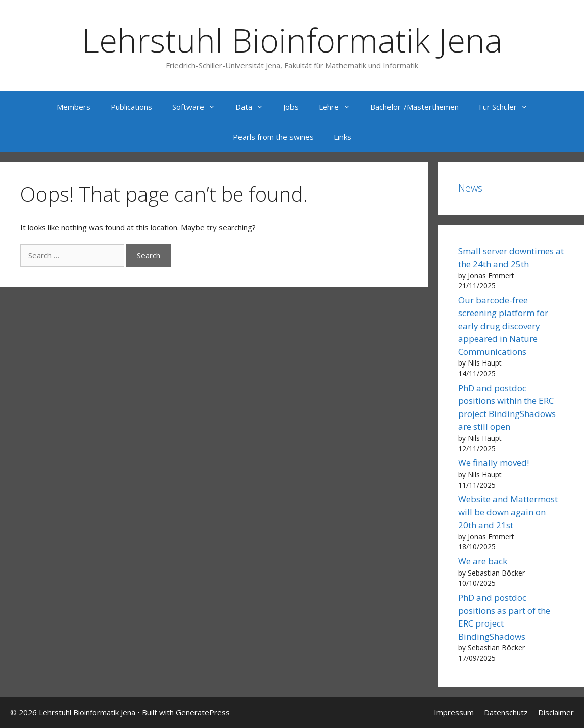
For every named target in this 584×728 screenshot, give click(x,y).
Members (74, 107)
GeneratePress (203, 712)
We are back (483, 561)
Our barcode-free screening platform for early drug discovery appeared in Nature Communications (503, 326)
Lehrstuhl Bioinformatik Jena (292, 40)
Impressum (454, 712)
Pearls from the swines (273, 137)
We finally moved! (494, 463)
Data (254, 107)
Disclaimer (556, 712)
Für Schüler (508, 107)
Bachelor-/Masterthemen (415, 107)
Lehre (339, 107)
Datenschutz (506, 712)
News (470, 188)
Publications (131, 107)
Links (343, 137)
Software (199, 107)
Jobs (291, 107)
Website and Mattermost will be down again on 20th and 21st (508, 512)
